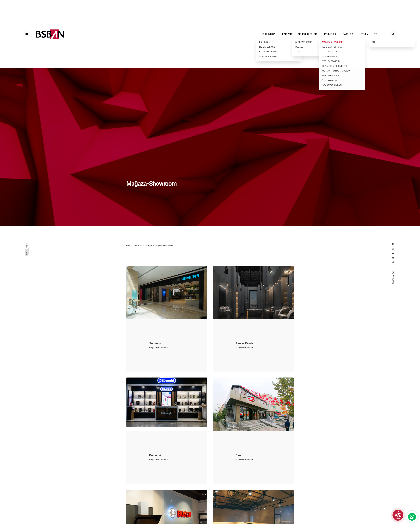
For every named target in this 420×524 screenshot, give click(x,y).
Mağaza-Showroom (158, 351)
